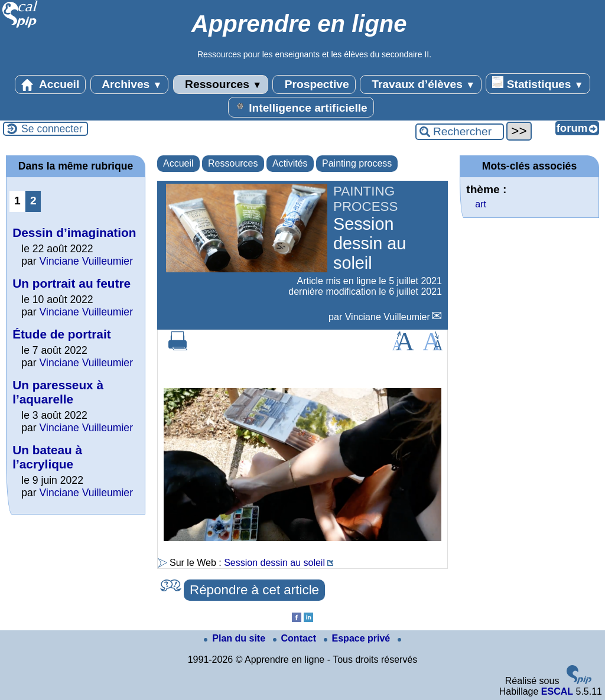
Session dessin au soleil (274, 563)
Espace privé (358, 638)
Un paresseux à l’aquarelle (58, 392)
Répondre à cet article (254, 590)
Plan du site (236, 638)
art (481, 204)
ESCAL (557, 691)
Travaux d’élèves (421, 84)
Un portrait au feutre (71, 283)
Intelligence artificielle (301, 107)
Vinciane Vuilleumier (388, 317)
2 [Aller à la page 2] (33, 201)
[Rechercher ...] (460, 132)
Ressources (221, 84)
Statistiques (538, 83)
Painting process (357, 163)
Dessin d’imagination (74, 232)
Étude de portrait (61, 334)
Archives (130, 84)
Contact (296, 638)
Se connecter (52, 129)
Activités (290, 163)
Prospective (314, 84)
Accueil (50, 84)
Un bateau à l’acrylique (47, 457)
